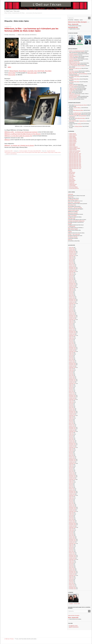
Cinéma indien (72, 144)
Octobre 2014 (72, 430)
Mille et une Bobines (72, 216)
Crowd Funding (72, 186)
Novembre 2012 (72, 461)
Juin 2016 (71, 403)
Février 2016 (72, 409)
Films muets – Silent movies (74, 202)
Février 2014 (72, 441)
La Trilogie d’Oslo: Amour (74, 76)
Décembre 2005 (72, 571)
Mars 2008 (71, 535)
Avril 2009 (71, 518)
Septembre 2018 (73, 367)
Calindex (70, 232)
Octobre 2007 (72, 542)
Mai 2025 (71, 261)
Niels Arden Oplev (32, 73)
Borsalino (71, 84)
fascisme (53, 151)
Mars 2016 (71, 407)
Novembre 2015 (72, 413)
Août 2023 (71, 289)
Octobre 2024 (72, 270)
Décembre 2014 (72, 427)
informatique (8, 152)
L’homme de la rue (83, 121)
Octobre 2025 (72, 254)
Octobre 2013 (72, 446)
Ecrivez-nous (77, 604)
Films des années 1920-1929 (75, 156)
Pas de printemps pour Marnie (81, 105)
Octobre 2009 (72, 510)
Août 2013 (71, 449)
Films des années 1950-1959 (75, 160)
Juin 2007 (71, 547)
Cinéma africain (72, 134)
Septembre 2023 (73, 287)
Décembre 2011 (72, 475)
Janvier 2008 (72, 538)
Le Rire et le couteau (73, 86)
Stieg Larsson (51, 152)
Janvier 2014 (72, 442)
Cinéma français (73, 143)
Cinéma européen (23, 151)
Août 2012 (71, 465)
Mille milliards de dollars (78, 110)
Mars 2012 (71, 471)
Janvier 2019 (72, 362)
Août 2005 (71, 577)
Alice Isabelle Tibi (73, 121)
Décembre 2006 (72, 555)
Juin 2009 (71, 515)
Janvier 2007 (72, 554)
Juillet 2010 (72, 498)
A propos (71, 604)
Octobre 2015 (72, 414)
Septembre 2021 (72, 319)
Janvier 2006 (72, 570)
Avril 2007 (71, 550)
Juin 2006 (71, 563)
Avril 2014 (71, 438)
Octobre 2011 (72, 478)
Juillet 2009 (72, 514)
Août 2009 (71, 513)
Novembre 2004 (73, 589)
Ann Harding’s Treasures (73, 200)
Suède (56, 152)
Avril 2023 (71, 294)
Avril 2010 (71, 502)
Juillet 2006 (72, 562)
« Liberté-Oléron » (77, 108)
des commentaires (74, 627)
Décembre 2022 (72, 299)
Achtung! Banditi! (77, 114)
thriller (59, 152)
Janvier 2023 (72, 298)
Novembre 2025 (72, 253)
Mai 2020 (71, 341)
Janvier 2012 (72, 474)
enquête (49, 151)
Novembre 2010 (72, 493)
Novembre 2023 (72, 285)
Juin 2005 (71, 579)
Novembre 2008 (73, 525)
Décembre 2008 (72, 523)
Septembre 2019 (73, 351)
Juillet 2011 (71, 482)
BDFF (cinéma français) (73, 229)
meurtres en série (20, 152)
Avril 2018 (71, 374)
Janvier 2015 (72, 426)
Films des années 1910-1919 (75, 155)
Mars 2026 (71, 247)
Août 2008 (71, 529)
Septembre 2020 (73, 335)
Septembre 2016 (73, 399)
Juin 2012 (71, 467)
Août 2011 (71, 481)
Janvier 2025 (72, 266)
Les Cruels (71, 99)
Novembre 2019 (72, 349)
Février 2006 (72, 569)
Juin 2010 (71, 499)
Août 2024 (71, 273)
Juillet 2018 (72, 370)
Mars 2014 (71, 439)
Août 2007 (71, 545)
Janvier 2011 (72, 490)
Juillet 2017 (71, 386)
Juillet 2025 (72, 258)
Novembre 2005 (72, 573)
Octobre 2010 (72, 494)
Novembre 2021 (72, 317)
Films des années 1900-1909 (75, 154)
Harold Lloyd (72, 174)
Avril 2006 (71, 566)
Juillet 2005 (72, 578)
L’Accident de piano (73, 54)
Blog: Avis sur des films (73, 213)
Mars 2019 (71, 359)
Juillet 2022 (72, 306)
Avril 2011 (71, 486)
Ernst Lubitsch (72, 176)
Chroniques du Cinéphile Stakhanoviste (76, 221)
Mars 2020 (71, 343)
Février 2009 (72, 521)
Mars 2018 (71, 375)
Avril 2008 (71, 534)
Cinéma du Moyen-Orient (75, 148)
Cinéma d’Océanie (73, 150)
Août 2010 (71, 497)
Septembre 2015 (72, 415)
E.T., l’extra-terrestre (74, 71)
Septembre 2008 (73, 527)
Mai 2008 (71, 533)
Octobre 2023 (72, 286)
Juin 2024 (71, 275)
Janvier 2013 (72, 458)
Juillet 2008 (72, 530)
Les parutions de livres (74, 188)
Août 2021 (71, 321)
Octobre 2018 (72, 366)
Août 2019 (71, 353)
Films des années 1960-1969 (75, 162)
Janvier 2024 (72, 282)
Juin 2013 (71, 451)
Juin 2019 (71, 355)
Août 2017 (71, 385)
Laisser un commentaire (11, 154)
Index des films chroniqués (74, 615)
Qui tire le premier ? (73, 96)
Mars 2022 (71, 311)
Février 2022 (72, 313)
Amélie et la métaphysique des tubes (77, 51)
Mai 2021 (71, 325)
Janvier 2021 (72, 330)
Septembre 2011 (72, 479)
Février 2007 (72, 553)
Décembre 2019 (72, 347)
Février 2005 (72, 585)
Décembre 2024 (72, 267)
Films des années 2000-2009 (75, 167)
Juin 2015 (71, 419)
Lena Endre (30, 71)
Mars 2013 (71, 455)
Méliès (71, 170)
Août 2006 (71, 561)
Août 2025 (71, 257)
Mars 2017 (71, 391)
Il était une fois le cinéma (73, 210)
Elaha (70, 92)
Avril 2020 (71, 342)
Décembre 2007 (72, 539)
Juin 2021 (71, 323)
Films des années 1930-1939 (75, 158)
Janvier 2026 (72, 250)
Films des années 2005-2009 (34, 151)
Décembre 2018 (72, 363)
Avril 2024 (71, 278)
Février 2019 (72, 361)
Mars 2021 (71, 327)
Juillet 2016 (72, 402)
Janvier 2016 (72, 410)
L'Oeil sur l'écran (12, 11)
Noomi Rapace (23, 71)
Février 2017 (72, 393)
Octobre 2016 (72, 398)
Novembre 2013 (72, 445)
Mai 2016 (71, 405)
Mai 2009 (71, 517)
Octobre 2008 (72, 526)
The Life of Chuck (73, 98)
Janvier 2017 (72, 394)
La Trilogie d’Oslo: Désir (74, 82)
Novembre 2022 (72, 301)
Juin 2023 (71, 291)
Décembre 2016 (72, 395)
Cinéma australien (73, 139)
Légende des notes (73, 184)
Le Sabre (71, 91)
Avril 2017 (71, 390)
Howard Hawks (72, 180)
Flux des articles (73, 626)
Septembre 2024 (73, 271)
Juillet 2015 (71, 418)
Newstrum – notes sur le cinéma (75, 208)
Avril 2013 (71, 454)
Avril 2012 (71, 470)
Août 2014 (71, 433)
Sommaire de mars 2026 (74, 62)
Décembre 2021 (72, 315)
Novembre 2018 (72, 365)
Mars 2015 (71, 423)
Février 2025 (72, 265)
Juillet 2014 (72, 434)
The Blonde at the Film (73, 237)
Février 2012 (72, 473)
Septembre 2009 (73, 511)
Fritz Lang (71, 175)
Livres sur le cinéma (73, 187)
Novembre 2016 (72, 397)
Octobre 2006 (72, 558)
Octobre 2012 (72, 462)
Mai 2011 (71, 485)
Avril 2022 (71, 310)
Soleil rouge (72, 72)
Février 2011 (72, 489)
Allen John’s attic (72, 218)
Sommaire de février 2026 (75, 95)
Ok (89, 18)
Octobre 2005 (72, 574)
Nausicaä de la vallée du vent (75, 68)
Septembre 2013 (72, 447)
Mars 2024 (71, 279)
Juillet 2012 (71, 466)
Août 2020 (71, 337)
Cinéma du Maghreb (73, 147)
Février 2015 (72, 425)
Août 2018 (71, 369)
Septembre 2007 (73, 543)
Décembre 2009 (72, 507)
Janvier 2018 (72, 378)
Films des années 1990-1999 (75, 166)
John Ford (71, 178)
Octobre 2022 (72, 302)
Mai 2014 (71, 437)
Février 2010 (72, 505)
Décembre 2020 (72, 331)
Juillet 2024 (72, 274)
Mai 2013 (71, 453)
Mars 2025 (71, 263)
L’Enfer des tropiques (74, 56)
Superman (71, 60)
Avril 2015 (71, 422)
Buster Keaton (72, 172)
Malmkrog (71, 55)
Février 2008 (72, 537)
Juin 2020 (71, 339)
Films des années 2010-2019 (75, 168)
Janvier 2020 (72, 346)
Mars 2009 (71, 519)
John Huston (72, 182)
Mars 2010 (71, 503)
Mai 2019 (71, 357)
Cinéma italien (72, 146)
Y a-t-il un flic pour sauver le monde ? (77, 66)
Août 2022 (71, 305)
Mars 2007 (71, 551)
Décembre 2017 (72, 379)
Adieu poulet (72, 94)
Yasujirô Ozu (72, 183)
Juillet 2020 (72, 338)
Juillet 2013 (71, 450)
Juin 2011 (71, 483)
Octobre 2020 (72, 334)
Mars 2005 (71, 583)
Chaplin (71, 171)
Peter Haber (48, 71)
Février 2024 (72, 281)
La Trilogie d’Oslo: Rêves (74, 79)
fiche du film (12, 73)
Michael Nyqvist (14, 71)
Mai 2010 (71, 501)
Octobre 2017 (72, 382)
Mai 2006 (71, 565)
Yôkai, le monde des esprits (75, 63)
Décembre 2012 (72, 459)
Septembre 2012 (72, 463)
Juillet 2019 (72, 354)
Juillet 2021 (71, 322)
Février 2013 (72, 457)
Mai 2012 (71, 469)
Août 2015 (71, 417)
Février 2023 (72, 297)
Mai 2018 (71, 373)
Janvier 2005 (72, 586)
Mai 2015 (71, 421)
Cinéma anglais (72, 136)
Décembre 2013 (72, 443)
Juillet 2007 (72, 546)
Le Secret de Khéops (73, 59)
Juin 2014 (71, 435)
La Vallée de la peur (73, 64)
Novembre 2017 (72, 381)
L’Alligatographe (72, 226)
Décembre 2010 (72, 491)
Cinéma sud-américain (74, 152)
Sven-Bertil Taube (39, 71)
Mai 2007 (71, 549)
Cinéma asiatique (73, 138)
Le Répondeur (72, 90)
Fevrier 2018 (72, 377)
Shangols (70, 224)
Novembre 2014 (72, 429)
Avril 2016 (71, 406)
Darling (79, 124)
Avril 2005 (71, 582)
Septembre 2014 (73, 431)
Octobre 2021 (72, 318)
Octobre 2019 (72, 350)
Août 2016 (71, 401)
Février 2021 (72, 329)
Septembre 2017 (72, 383)
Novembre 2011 (72, 477)
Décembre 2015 (72, 411)
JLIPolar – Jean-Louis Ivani (74, 234)
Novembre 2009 (73, 509)
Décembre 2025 (72, 251)
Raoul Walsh (72, 179)
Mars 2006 (71, 567)
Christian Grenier (73, 116)
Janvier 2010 (72, 506)
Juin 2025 (71, 259)
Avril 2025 (71, 262)
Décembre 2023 (72, 283)
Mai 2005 (71, 581)
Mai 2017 (71, 389)
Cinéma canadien (73, 140)
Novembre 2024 (72, 269)
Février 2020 (72, 345)
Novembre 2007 (72, 541)
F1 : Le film (71, 87)
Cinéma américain (73, 135)
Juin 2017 (71, 387)
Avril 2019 (71, 358)
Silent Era (70, 240)
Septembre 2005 (73, 575)
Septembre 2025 (73, 255)
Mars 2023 (71, 295)
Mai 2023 (71, 293)
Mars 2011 (71, 487)
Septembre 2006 (73, 559)
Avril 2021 (71, 326)
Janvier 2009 (72, 522)
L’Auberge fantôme (78, 126)
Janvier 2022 (72, 314)
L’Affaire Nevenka (73, 88)
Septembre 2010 (73, 495)
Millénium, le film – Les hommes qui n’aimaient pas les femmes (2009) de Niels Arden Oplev (31, 30)
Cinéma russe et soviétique (75, 151)
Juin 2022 (71, 307)
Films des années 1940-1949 (75, 159)
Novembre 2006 (73, 557)
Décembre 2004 (72, 587)
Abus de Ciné (71, 197)
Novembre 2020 (72, 333)
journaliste (13, 152)
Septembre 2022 (73, 303)
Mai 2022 (71, 309)
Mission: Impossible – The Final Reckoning (78, 74)
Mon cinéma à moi (72, 205)
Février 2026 (72, 249)
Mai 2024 (71, 277)
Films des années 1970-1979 (75, 163)
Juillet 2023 (72, 290)
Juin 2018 (71, 371)
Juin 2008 (71, 531)
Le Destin (71, 58)
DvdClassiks (71, 194)
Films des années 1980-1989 (75, 164)
